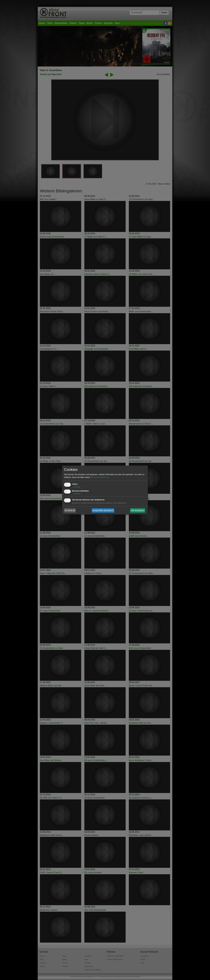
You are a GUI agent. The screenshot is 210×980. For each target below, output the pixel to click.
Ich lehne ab (70, 510)
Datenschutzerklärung (100, 477)
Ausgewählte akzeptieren (103, 510)
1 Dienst (76, 487)
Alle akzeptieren (138, 510)
